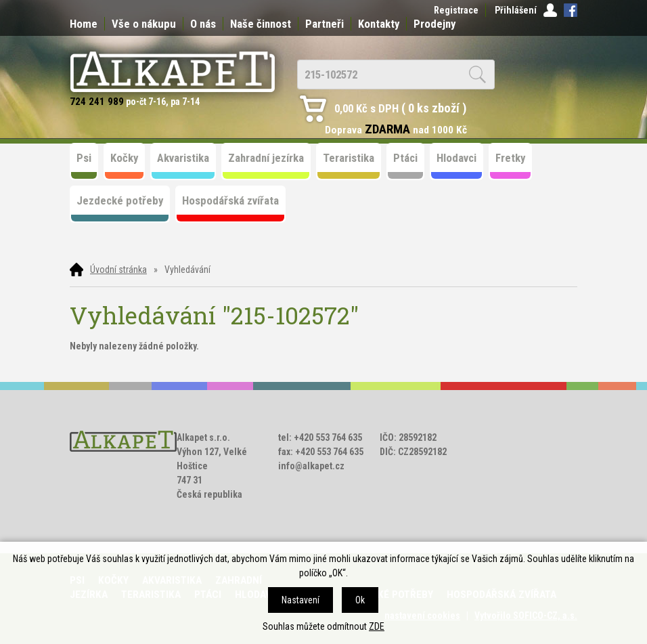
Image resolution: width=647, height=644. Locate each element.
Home (84, 24)
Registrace (456, 10)
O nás (203, 24)
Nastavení (300, 600)
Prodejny (434, 24)
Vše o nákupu (144, 24)
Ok (360, 600)
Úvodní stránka (118, 270)
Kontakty (379, 24)
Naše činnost (261, 24)
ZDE (377, 626)
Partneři (325, 24)
